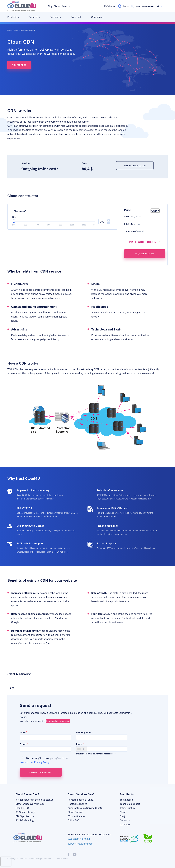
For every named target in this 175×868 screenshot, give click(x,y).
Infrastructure (128, 808)
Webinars (125, 824)
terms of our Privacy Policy (35, 762)
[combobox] (82, 749)
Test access (126, 800)
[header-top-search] (132, 6)
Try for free (19, 65)
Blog (50, 6)
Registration (110, 6)
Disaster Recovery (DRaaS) (30, 804)
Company (97, 17)
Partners (55, 17)
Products (12, 17)
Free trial (76, 17)
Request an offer (145, 254)
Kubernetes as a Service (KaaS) (85, 808)
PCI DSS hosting (25, 820)
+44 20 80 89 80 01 (146, 6)
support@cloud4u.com (80, 844)
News (123, 812)
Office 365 (74, 820)
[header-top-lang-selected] (160, 6)
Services (34, 17)
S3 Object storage (25, 812)
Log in (126, 6)
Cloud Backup (75, 812)
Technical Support (130, 804)
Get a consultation (135, 166)
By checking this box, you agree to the (44, 760)
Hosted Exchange (77, 804)
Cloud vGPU (22, 808)
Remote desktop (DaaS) (81, 800)
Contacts (66, 6)
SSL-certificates (76, 816)
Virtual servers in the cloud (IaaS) (34, 800)
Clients (57, 6)
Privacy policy (62, 859)
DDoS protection (25, 816)
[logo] (22, 6)
